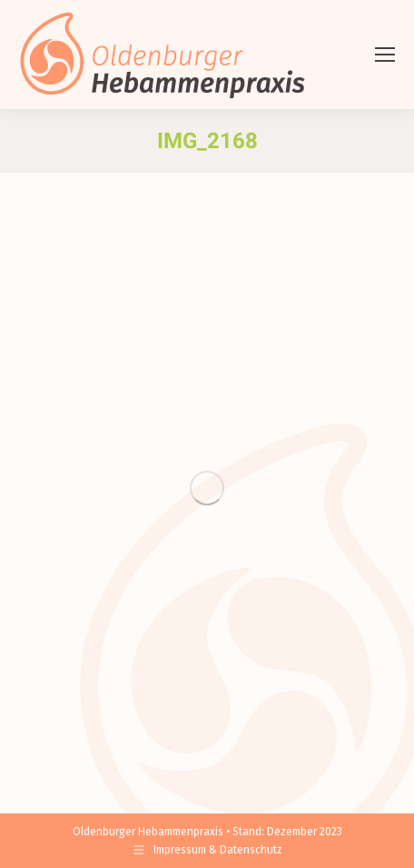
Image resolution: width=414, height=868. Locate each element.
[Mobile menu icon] (385, 55)
